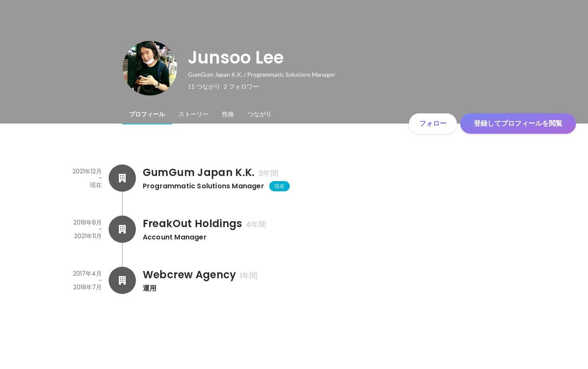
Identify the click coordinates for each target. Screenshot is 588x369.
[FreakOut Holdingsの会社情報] (122, 229)
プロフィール (147, 114)
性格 (228, 114)
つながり (259, 114)
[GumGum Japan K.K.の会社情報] (122, 178)
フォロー (433, 123)
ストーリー (193, 114)
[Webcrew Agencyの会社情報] (122, 280)
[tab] (147, 114)
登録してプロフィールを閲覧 (518, 123)
